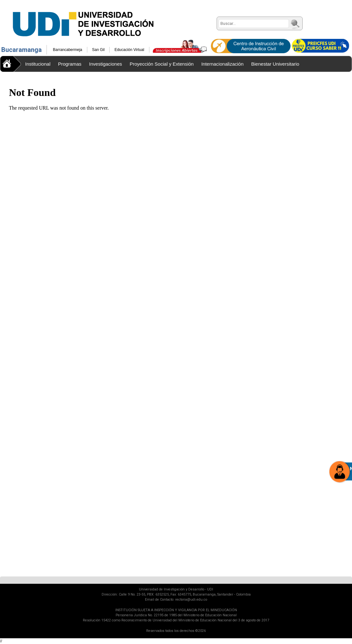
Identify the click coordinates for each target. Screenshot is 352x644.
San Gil (98, 50)
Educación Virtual (129, 50)
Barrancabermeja (68, 50)
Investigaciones (106, 64)
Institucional (38, 64)
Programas (70, 64)
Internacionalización (223, 64)
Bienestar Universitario (275, 64)
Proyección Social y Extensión (162, 64)
